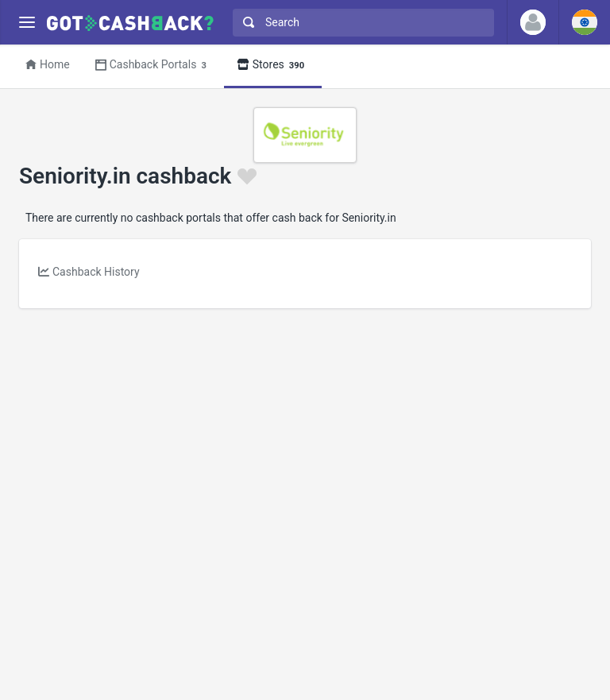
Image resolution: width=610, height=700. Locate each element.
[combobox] (360, 23)
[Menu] (27, 23)
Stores (273, 66)
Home (48, 64)
